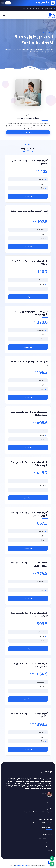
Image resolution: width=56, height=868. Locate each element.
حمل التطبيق (28, 196)
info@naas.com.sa (36, 822)
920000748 (41, 819)
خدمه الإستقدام (48, 842)
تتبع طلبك (49, 850)
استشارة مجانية (41, 796)
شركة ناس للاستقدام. (22, 865)
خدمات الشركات (48, 834)
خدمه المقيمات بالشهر (46, 838)
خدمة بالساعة (48, 846)
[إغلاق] (3, 3)
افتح (8, 3)
